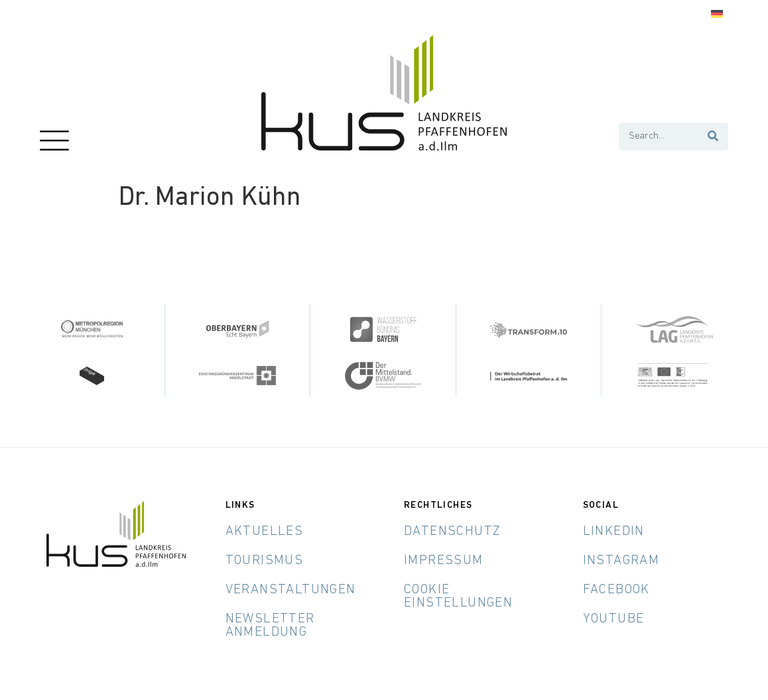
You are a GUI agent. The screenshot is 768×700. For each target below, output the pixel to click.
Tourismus (265, 561)
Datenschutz (452, 532)
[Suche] (714, 137)
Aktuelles (265, 532)
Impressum (444, 561)
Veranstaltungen (291, 590)
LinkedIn (614, 532)
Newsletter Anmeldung (270, 626)
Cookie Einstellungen (458, 597)
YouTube (614, 619)
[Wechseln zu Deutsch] (717, 14)
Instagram (621, 561)
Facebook (616, 590)
